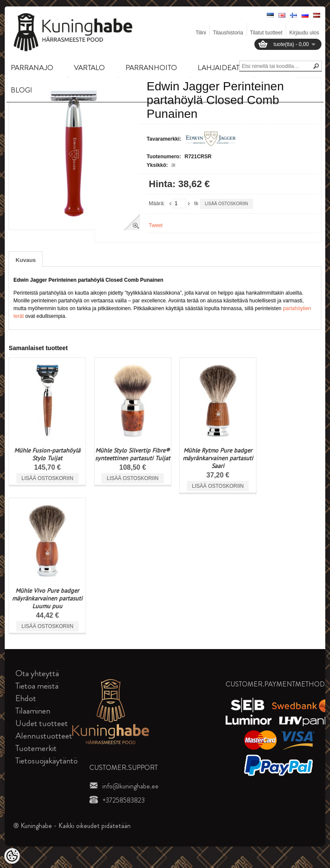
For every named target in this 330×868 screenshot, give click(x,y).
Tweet (156, 225)
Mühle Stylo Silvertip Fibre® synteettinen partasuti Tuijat (133, 454)
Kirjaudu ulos (304, 33)
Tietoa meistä (37, 686)
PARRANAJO (32, 68)
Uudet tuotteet (42, 723)
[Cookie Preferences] (12, 856)
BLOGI (21, 90)
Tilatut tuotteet (266, 33)
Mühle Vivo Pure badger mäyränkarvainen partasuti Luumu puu (47, 598)
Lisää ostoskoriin (226, 204)
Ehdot (26, 698)
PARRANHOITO (151, 68)
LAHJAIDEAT (218, 68)
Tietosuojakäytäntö (47, 761)
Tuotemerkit (36, 748)
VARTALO (89, 68)
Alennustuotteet (44, 736)
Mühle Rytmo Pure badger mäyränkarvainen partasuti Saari (218, 458)
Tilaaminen (33, 711)
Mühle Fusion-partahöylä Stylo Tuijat (47, 454)
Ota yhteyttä (37, 673)
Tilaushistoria (228, 33)
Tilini (201, 33)
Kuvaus (26, 260)
